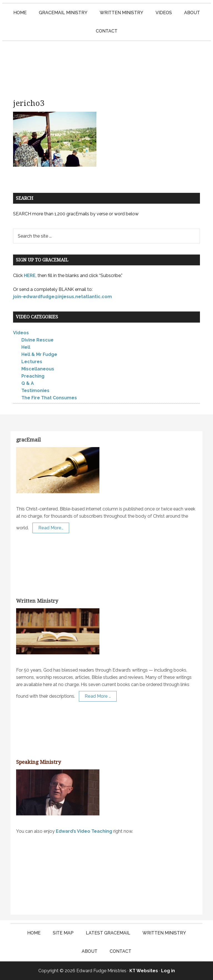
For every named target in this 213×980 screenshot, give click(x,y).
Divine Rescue (37, 340)
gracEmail (28, 440)
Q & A (28, 383)
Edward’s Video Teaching (84, 831)
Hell (26, 347)
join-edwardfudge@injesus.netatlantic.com (62, 297)
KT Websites (144, 971)
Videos (21, 333)
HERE (30, 275)
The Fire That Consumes (49, 398)
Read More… (51, 528)
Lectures (32, 362)
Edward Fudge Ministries (106, 66)
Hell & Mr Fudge (39, 354)
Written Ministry (37, 601)
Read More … (98, 696)
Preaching (33, 376)
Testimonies (35, 391)
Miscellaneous (38, 369)
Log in (168, 971)
